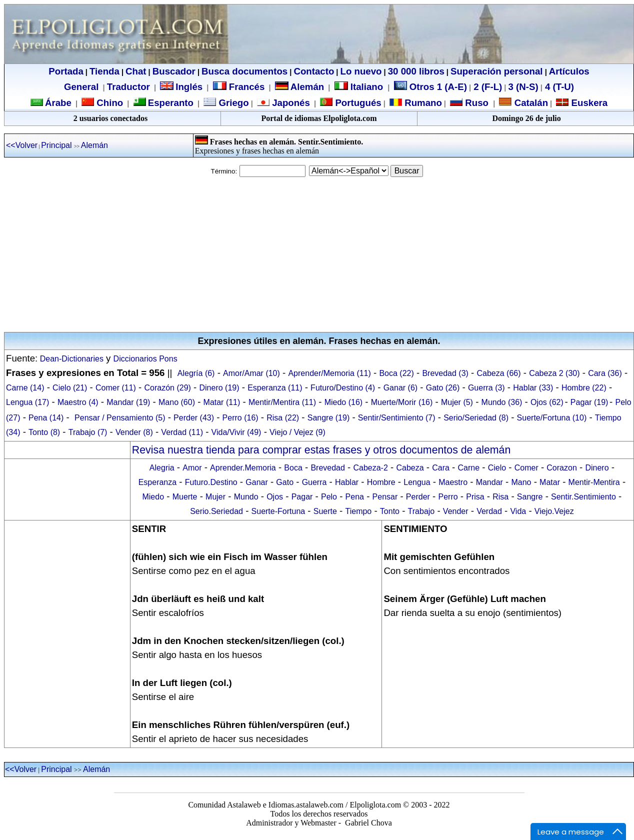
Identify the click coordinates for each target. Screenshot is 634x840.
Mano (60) (177, 402)
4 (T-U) (558, 87)
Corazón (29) (168, 388)
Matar (550, 482)
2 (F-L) (486, 87)
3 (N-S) (523, 87)
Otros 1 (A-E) (430, 87)
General (81, 87)
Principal (57, 145)
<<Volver (22, 145)
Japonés (290, 103)
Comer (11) (116, 388)
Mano (521, 482)
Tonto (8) (44, 432)
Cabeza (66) (499, 373)
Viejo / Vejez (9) (297, 432)
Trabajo (421, 511)
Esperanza (158, 482)
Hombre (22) (584, 388)
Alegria (162, 468)
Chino (108, 103)
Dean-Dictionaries (70, 359)
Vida (518, 511)
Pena (355, 497)
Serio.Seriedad (216, 511)
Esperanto (171, 103)
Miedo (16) (343, 402)
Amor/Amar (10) (251, 373)
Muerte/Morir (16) (402, 402)
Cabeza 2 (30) (554, 373)
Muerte (185, 497)
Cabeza (410, 468)
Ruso (475, 103)
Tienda (104, 71)
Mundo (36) (502, 402)
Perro (448, 497)
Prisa (475, 497)
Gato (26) (443, 388)
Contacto (314, 71)
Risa (500, 497)
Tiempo (359, 511)
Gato (285, 482)
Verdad (489, 511)
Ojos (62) (547, 402)
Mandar (489, 482)
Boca (293, 468)
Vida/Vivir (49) (236, 432)
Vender (456, 511)
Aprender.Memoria (243, 468)
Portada (66, 71)
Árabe (58, 103)
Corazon (561, 468)
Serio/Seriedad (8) (476, 418)
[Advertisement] (317, 254)
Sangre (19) (329, 418)
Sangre (530, 497)
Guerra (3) (486, 388)
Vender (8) (134, 432)
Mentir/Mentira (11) (282, 402)
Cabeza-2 (370, 468)
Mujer (215, 497)
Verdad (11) (182, 432)
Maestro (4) (78, 402)
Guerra (314, 482)
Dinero (597, 468)
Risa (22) (283, 418)
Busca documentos (244, 71)
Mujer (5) (457, 402)
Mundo (246, 497)
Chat (136, 71)
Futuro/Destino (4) (343, 388)
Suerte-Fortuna (278, 511)
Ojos (275, 497)
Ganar (256, 482)
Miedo (153, 497)
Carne (468, 468)
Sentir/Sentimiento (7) (397, 418)
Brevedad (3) (445, 373)
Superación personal (497, 71)
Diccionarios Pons (145, 359)
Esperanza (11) (275, 388)
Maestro (453, 482)
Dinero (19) (219, 388)
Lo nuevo (361, 71)
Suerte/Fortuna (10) (552, 418)
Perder (418, 497)
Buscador (174, 71)
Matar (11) (222, 402)
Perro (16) (240, 418)
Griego (232, 103)
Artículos (569, 71)
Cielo (497, 468)
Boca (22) (396, 373)
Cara (441, 468)
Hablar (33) (533, 388)
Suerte (325, 511)
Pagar (302, 497)
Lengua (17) (27, 402)
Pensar (385, 497)
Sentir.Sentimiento (583, 497)
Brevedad (328, 468)
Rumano (422, 103)
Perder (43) (194, 418)
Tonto (390, 511)
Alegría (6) (196, 373)
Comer (526, 468)
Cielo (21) (70, 388)
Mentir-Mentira (594, 482)
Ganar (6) (400, 388)
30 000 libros (416, 71)
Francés (239, 87)
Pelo (329, 497)
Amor (192, 468)
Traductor (128, 87)
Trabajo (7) (88, 432)
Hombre (381, 482)
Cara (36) (605, 373)
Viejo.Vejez (554, 511)
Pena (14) (46, 418)
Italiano (360, 87)
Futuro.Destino (211, 482)
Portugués (357, 103)
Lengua (417, 482)
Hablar (347, 482)
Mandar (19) (128, 402)
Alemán (307, 87)
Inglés (189, 87)
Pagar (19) (589, 402)
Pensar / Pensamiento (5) (120, 418)
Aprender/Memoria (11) (329, 373)
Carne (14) (25, 388)
